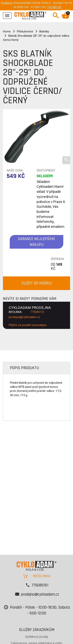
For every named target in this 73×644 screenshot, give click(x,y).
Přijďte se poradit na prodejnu (28, 325)
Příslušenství (25, 31)
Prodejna (6, 3)
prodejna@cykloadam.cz (24, 317)
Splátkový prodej (36, 637)
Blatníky (44, 31)
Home (7, 31)
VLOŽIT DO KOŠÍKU (37, 283)
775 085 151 (54, 7)
